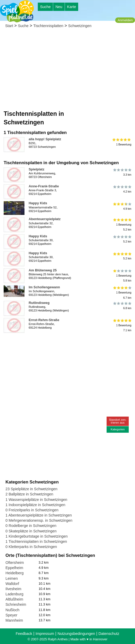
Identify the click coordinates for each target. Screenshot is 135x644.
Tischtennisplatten (48, 26)
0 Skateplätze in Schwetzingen (31, 531)
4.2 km (122, 189)
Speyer (11, 615)
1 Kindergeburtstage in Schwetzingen (36, 536)
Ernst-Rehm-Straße (44, 320)
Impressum (45, 634)
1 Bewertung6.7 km (122, 293)
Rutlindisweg (39, 303)
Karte (71, 7)
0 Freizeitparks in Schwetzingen (32, 510)
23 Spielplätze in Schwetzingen (31, 489)
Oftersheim (15, 563)
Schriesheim (16, 604)
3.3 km (122, 172)
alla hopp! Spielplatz (45, 139)
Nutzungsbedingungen (76, 634)
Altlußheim (14, 599)
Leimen (12, 578)
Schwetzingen (80, 26)
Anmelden (125, 20)
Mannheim (14, 620)
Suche (45, 7)
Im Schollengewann (44, 287)
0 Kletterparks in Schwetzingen (31, 547)
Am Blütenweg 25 (43, 270)
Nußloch (13, 610)
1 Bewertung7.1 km (122, 325)
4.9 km (122, 206)
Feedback (24, 634)
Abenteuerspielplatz (45, 219)
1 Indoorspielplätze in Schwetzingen (35, 505)
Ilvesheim (13, 589)
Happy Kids (38, 203)
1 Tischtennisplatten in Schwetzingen (36, 541)
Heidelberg (15, 573)
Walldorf (12, 584)
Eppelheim (14, 568)
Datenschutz (109, 634)
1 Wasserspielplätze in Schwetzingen (36, 500)
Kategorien (118, 429)
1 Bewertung (122, 142)
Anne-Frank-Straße (44, 186)
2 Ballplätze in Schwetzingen (29, 494)
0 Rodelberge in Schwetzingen (31, 526)
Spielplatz (36, 169)
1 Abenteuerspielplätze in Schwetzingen (39, 515)
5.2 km (122, 239)
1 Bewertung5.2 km (122, 224)
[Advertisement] (67, 71)
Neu (59, 7)
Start (9, 26)
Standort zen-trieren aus (118, 421)
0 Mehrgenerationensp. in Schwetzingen (39, 520)
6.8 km (122, 306)
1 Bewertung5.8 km (122, 276)
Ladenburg (14, 594)
